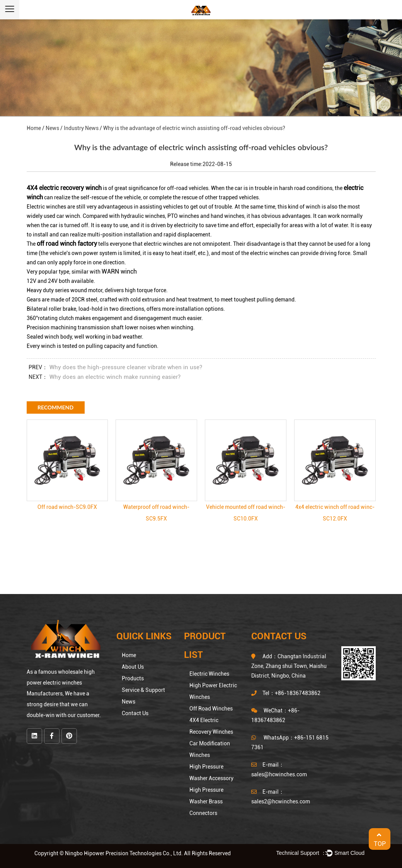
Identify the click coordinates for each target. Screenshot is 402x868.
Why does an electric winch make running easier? (115, 377)
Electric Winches (209, 674)
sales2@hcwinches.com (281, 801)
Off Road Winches (211, 709)
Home (34, 128)
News (52, 128)
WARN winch (119, 271)
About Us (133, 667)
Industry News (81, 128)
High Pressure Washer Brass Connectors (206, 801)
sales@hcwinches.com (279, 774)
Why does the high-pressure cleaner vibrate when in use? (126, 367)
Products (133, 678)
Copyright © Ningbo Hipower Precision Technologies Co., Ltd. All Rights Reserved (133, 853)
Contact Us (135, 713)
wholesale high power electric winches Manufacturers (61, 683)
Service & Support (143, 690)
